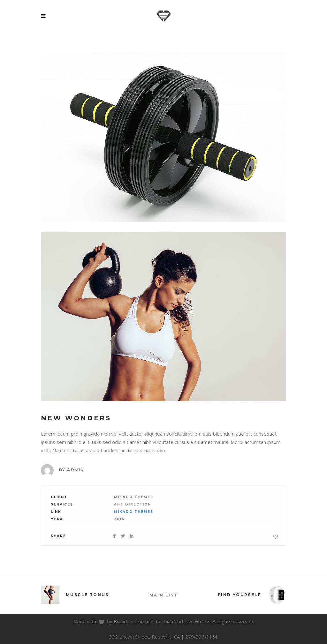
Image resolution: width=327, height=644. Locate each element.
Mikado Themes (134, 512)
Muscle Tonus (87, 595)
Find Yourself (240, 595)
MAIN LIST (164, 595)
